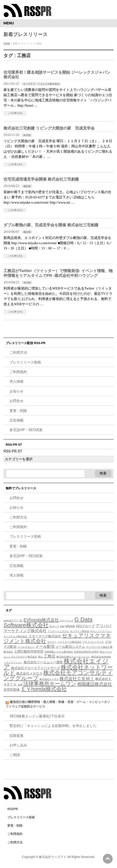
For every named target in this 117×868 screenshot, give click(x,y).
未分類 (27, 135)
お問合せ (17, 401)
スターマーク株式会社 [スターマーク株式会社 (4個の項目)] (45, 636)
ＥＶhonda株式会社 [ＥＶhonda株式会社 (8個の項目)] (44, 689)
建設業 (27, 186)
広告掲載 (17, 420)
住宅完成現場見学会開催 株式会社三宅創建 (41, 179)
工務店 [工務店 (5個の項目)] (50, 656)
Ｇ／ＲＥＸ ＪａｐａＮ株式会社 (41, 84)
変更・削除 (18, 411)
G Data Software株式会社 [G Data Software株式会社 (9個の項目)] (48, 622)
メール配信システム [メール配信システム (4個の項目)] (70, 647)
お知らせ (17, 391)
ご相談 (15, 755)
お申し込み (18, 745)
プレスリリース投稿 (25, 362)
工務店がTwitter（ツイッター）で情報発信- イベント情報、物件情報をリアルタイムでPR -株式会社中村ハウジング (58, 273)
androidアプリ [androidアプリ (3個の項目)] (11, 621)
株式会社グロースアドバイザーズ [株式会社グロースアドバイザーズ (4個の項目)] (36, 668)
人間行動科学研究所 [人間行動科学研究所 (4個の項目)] (29, 651)
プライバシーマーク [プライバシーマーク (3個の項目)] (93, 642)
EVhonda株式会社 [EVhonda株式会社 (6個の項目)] (41, 620)
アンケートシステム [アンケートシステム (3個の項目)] (58, 631)
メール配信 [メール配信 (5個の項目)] (45, 646)
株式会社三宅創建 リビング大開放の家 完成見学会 (49, 128)
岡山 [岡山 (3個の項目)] (40, 657)
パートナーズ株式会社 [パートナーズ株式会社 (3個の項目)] (70, 642)
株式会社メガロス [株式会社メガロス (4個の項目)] (29, 674)
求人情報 (17, 381)
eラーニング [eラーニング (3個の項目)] (67, 621)
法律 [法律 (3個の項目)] (20, 685)
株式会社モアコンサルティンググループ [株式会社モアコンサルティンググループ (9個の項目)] (58, 675)
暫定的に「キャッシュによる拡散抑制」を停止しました (53, 726)
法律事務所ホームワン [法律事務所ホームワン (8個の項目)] (50, 684)
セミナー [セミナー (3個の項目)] (52, 642)
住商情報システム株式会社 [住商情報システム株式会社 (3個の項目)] (59, 652)
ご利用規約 (18, 372)
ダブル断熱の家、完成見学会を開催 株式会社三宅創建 (51, 225)
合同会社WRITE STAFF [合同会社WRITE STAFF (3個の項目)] (86, 652)
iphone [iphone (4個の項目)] (70, 626)
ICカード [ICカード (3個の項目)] (54, 626)
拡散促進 (17, 736)
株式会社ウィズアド (53, 857)
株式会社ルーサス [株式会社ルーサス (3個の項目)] (49, 679)
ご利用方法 (18, 352)
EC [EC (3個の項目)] (21, 621)
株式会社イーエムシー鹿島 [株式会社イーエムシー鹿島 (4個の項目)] (43, 662)
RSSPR (13, 809)
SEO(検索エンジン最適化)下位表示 (37, 716)
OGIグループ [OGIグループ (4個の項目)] (85, 626)
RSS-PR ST (13, 451)
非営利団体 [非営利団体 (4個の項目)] (12, 690)
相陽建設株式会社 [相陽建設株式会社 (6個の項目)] (95, 684)
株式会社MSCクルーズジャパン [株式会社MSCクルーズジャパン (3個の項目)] (73, 657)
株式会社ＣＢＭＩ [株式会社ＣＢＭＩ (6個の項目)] (77, 679)
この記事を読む (15, 113)
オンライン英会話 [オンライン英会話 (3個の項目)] (80, 631)
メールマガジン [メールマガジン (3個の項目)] (26, 647)
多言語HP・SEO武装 (26, 430)
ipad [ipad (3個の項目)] (62, 626)
